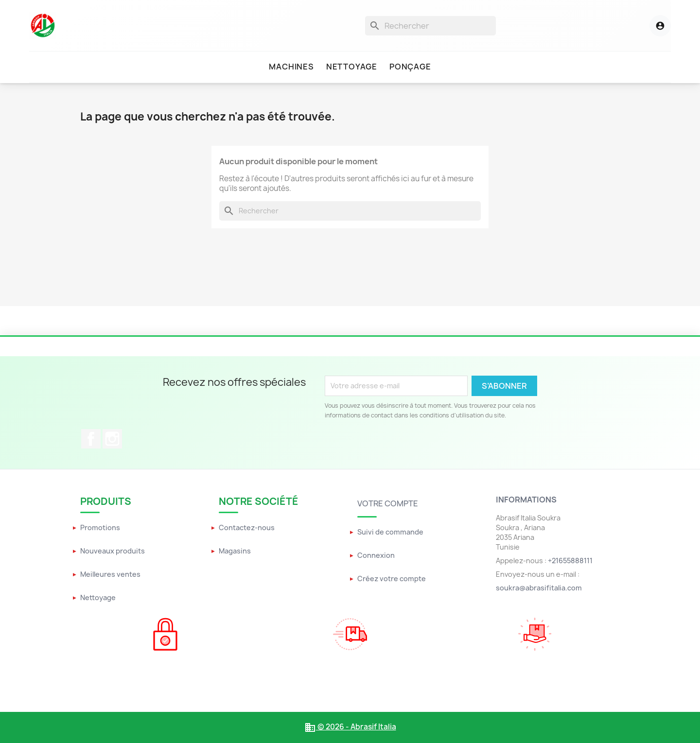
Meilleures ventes (110, 574)
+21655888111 (570, 561)
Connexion (376, 555)
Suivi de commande (390, 532)
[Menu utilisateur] (649, 26)
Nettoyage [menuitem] (352, 67)
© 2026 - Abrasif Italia (350, 727)
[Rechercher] (430, 26)
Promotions (100, 527)
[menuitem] (291, 67)
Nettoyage (98, 597)
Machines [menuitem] (291, 67)
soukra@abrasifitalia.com (539, 588)
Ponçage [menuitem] (410, 67)
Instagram (112, 439)
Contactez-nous (247, 527)
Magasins (235, 551)
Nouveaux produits (113, 551)
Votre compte (388, 503)
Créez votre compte (392, 579)
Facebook (91, 439)
